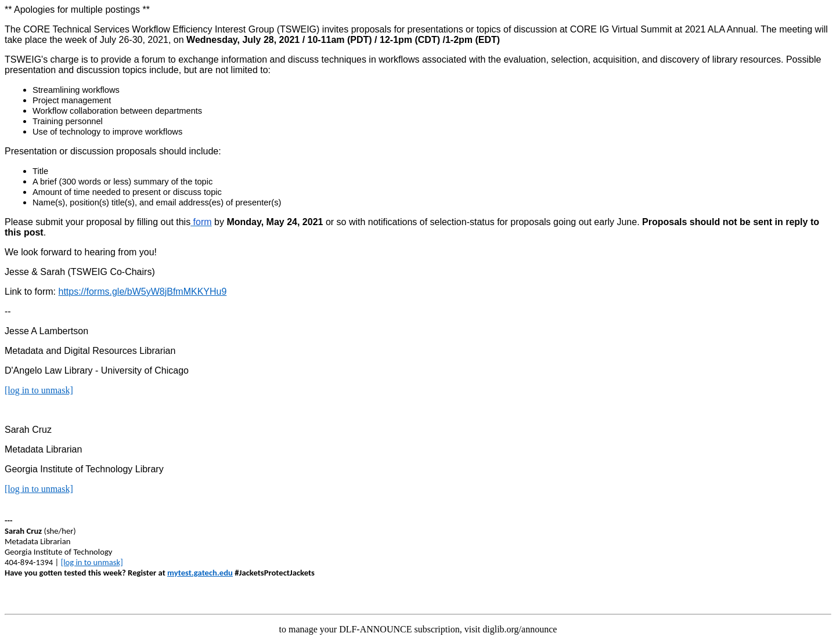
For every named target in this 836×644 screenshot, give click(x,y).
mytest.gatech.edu (200, 573)
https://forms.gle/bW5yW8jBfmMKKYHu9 (142, 292)
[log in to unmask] (39, 390)
